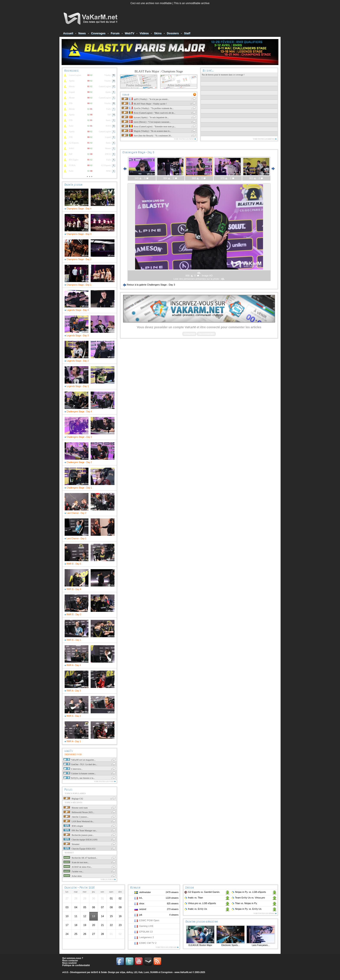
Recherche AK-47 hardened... (80, 858)
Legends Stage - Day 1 (77, 386)
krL (141, 898)
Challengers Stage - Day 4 (78, 412)
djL (223, 279)
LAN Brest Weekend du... (79, 821)
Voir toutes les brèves (265, 139)
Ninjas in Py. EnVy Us (246, 909)
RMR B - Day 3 (73, 615)
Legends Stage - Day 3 (77, 336)
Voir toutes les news (185, 139)
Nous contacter (70, 961)
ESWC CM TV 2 (148, 943)
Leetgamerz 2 (146, 937)
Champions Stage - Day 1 (78, 285)
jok (141, 915)
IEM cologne (73, 826)
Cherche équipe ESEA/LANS (80, 840)
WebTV (130, 33)
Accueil (68, 33)
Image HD (207, 276)
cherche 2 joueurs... (76, 817)
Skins (158, 33)
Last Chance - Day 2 (75, 513)
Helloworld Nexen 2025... (79, 812)
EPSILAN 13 (146, 932)
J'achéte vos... (74, 871)
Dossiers (173, 33)
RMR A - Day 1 (73, 741)
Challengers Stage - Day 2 (78, 462)
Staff (187, 33)
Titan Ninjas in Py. (244, 903)
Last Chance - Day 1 (75, 538)
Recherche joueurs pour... (79, 835)
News (82, 33)
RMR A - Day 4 (73, 665)
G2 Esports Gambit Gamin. (202, 892)
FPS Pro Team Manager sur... (80, 831)
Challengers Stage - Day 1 (78, 488)
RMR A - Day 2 (73, 716)
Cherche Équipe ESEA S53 (79, 849)
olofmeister (145, 892)
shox (142, 903)
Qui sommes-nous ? (73, 958)
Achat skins (73, 876)
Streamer (72, 844)
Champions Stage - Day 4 (78, 209)
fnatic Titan (194, 898)
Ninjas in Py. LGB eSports (248, 892)
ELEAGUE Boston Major (200, 945)
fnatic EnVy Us (196, 909)
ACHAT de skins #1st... (78, 867)
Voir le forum (108, 880)
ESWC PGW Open (149, 920)
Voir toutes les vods (105, 782)
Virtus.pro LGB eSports (200, 903)
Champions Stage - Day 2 (78, 259)
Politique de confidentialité (76, 965)
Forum (115, 33)
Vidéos (144, 33)
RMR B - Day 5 (73, 564)
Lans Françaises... (261, 945)
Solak (104, 972)
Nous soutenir (69, 963)
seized (143, 909)
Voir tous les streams (167, 947)
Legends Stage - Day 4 (77, 310)
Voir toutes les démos (265, 914)
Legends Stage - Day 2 (77, 361)
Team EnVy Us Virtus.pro (248, 898)
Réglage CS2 (73, 799)
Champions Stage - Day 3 (78, 234)
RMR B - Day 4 (73, 589)
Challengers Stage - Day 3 (78, 437)
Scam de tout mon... (76, 862)
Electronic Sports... (230, 945)
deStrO (94, 972)
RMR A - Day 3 (73, 691)
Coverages (98, 33)
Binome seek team (76, 808)
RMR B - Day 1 (73, 640)
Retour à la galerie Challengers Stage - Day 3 (149, 285)
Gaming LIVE (146, 926)
